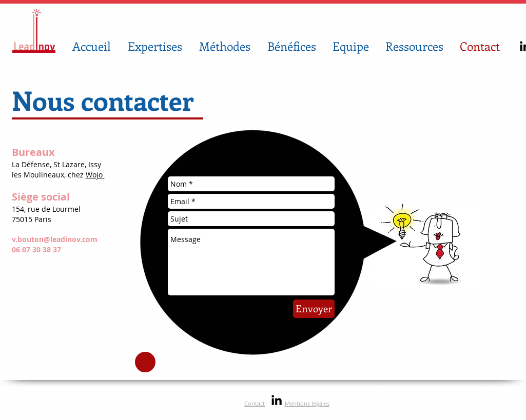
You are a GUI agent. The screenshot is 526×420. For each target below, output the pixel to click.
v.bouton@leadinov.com (55, 239)
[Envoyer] (314, 309)
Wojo (95, 175)
